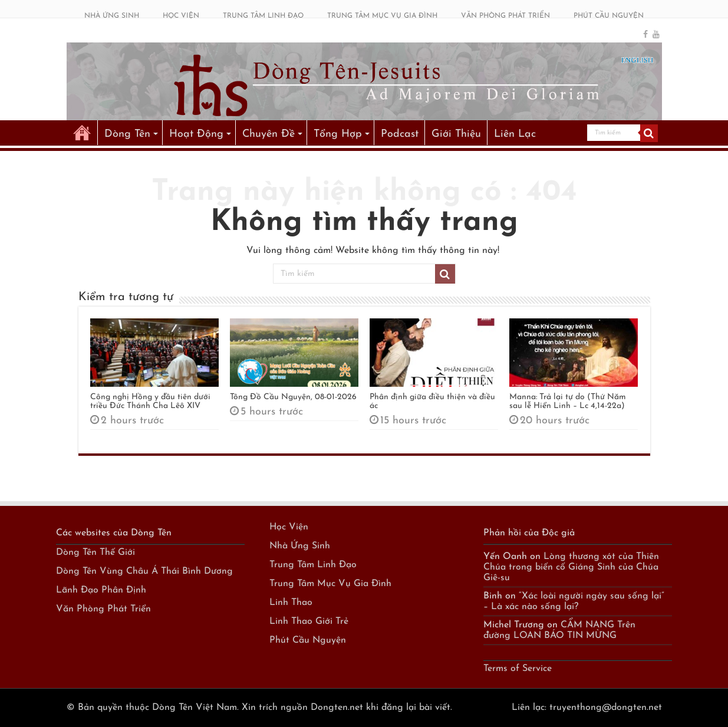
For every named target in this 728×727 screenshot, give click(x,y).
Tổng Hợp (338, 134)
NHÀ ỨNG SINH (112, 16)
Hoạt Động (196, 134)
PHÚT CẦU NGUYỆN (609, 16)
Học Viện (289, 527)
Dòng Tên (127, 134)
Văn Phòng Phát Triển (103, 609)
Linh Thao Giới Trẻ (309, 621)
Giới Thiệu (456, 134)
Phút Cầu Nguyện (308, 640)
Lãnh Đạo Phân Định (101, 590)
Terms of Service (518, 669)
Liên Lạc (515, 134)
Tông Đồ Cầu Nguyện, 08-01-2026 (293, 397)
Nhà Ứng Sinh (300, 546)
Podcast (400, 134)
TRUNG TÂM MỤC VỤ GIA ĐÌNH (382, 16)
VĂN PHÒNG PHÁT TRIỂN (505, 16)
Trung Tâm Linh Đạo (313, 565)
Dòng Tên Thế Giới (95, 552)
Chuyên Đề (269, 134)
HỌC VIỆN (181, 16)
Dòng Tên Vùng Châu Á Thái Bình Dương (144, 571)
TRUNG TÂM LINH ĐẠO (263, 16)
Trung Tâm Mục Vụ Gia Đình (330, 584)
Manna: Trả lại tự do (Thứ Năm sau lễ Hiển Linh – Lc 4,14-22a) (568, 402)
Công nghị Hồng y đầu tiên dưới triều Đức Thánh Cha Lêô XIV (150, 402)
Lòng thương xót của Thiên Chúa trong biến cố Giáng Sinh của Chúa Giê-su (571, 567)
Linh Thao (291, 603)
